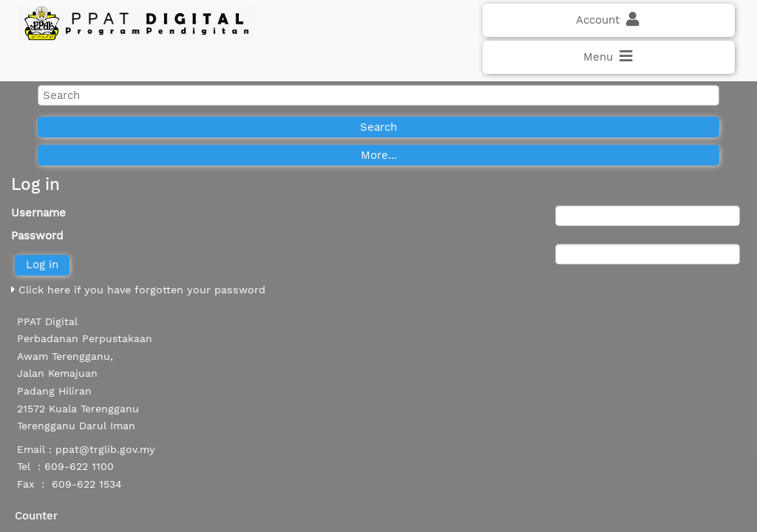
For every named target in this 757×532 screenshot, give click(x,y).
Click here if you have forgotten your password (138, 290)
